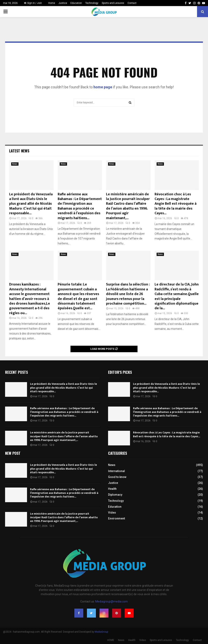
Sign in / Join (33, 3)
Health (112, 489)
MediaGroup (101, 632)
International (116, 471)
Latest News (19, 151)
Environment (116, 518)
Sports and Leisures (113, 3)
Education (76, 3)
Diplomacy (115, 495)
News (15, 164)
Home (52, 3)
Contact (132, 3)
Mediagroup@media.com (112, 601)
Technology (92, 3)
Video (112, 513)
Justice (63, 3)
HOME (111, 640)
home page (103, 87)
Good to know (117, 477)
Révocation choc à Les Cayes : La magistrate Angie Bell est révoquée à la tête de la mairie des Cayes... (175, 204)
